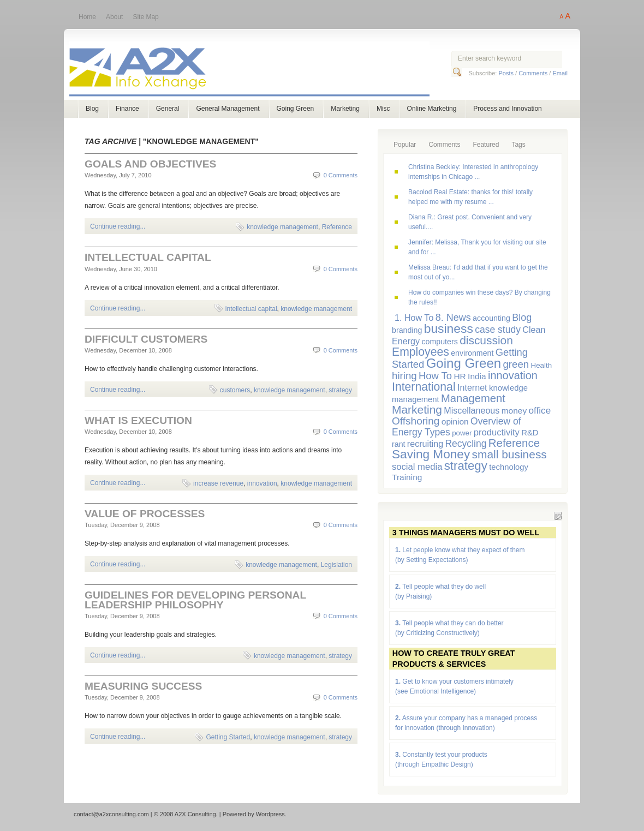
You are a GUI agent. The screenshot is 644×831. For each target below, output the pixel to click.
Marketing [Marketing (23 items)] (417, 409)
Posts (506, 73)
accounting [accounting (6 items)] (491, 318)
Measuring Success (143, 686)
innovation (262, 483)
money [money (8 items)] (514, 411)
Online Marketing (432, 109)
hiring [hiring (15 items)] (404, 376)
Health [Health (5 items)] (542, 365)
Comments (533, 73)
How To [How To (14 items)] (435, 376)
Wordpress (270, 814)
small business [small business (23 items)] (509, 454)
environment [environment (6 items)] (472, 353)
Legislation (336, 565)
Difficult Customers (146, 339)
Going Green (296, 109)
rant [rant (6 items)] (399, 444)
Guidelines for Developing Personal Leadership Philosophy (195, 600)
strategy (340, 390)
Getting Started (228, 737)
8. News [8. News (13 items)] (453, 318)
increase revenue (218, 483)
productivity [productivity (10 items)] (497, 432)
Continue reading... (118, 226)
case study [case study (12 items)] (498, 330)
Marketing (345, 109)
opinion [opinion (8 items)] (455, 422)
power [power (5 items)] (462, 433)
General (168, 109)
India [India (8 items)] (477, 376)
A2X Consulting (260, 70)
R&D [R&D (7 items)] (530, 433)
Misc (383, 109)
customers (235, 390)
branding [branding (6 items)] (407, 330)
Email (560, 73)
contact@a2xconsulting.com (111, 814)
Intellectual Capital (148, 257)
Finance (127, 109)
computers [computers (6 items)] (439, 342)
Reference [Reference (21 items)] (514, 443)
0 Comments (341, 175)
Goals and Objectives (150, 164)
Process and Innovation (507, 109)
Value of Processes (145, 514)
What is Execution (138, 420)
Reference (337, 227)
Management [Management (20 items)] (473, 398)
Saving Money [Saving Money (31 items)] (431, 454)
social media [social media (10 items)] (417, 467)
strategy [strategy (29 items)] (466, 466)
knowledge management (282, 227)
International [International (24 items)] (424, 387)
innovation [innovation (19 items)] (513, 375)
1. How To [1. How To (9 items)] (414, 318)
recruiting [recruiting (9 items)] (425, 444)
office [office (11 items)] (540, 410)
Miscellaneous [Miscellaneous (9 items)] (472, 410)
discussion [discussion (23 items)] (486, 340)
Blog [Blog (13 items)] (522, 318)
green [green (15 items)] (516, 364)
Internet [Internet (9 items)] (472, 387)
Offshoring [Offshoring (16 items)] (416, 421)
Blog (92, 109)
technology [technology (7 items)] (509, 467)
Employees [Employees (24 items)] (421, 352)
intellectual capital (251, 309)
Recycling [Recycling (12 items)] (466, 444)
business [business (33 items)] (449, 328)
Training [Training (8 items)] (407, 477)
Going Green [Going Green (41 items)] (464, 363)
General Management (228, 109)
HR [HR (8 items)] (460, 376)
